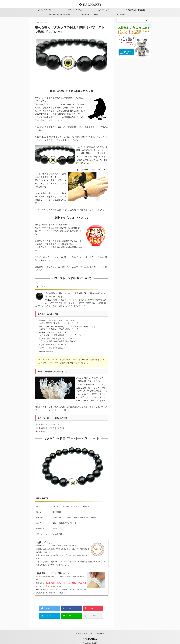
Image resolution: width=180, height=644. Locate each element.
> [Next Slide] (105, 84)
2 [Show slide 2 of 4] (38, 84)
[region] (72, 62)
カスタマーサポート (105, 10)
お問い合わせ (120, 15)
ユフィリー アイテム (75, 10)
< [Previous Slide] (101, 84)
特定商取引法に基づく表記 (84, 631)
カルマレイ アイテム (44, 10)
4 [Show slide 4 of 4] (42, 84)
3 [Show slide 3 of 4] (40, 84)
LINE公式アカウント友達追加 (135, 10)
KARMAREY (90, 637)
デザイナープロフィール (90, 15)
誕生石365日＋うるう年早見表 (60, 15)
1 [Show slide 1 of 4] (37, 84)
